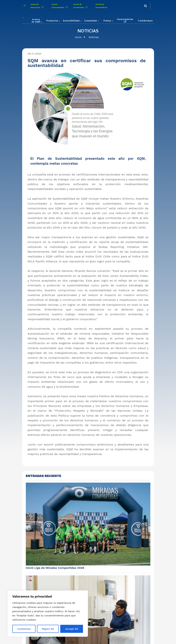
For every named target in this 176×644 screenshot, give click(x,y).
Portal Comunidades (60, 6)
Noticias (94, 37)
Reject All (48, 629)
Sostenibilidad (71, 21)
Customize (24, 629)
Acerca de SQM (36, 21)
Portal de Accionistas (81, 6)
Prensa (107, 21)
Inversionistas (125, 21)
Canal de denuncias (38, 6)
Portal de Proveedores (101, 6)
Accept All (72, 629)
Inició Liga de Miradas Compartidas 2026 (55, 568)
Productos (52, 21)
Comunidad (90, 21)
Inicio (78, 37)
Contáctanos (145, 21)
